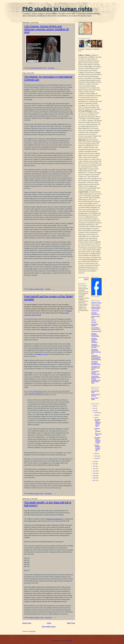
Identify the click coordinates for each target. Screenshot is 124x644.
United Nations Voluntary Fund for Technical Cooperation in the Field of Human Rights (96, 379)
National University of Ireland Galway (96, 308)
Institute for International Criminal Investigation (94, 340)
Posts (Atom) (32, 631)
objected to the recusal (48, 329)
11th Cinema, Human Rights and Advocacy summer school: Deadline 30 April (47, 29)
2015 (94, 461)
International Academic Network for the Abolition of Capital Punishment (96, 357)
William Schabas (95, 277)
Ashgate (93, 320)
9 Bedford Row (95, 311)
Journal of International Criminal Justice (95, 335)
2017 (94, 408)
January (96, 458)
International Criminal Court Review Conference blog (96, 351)
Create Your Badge (95, 297)
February (97, 456)
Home (49, 623)
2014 (94, 464)
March (96, 454)
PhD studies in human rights (57, 9)
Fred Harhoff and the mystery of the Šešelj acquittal (97, 440)
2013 (94, 466)
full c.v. (99, 109)
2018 (94, 406)
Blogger (70, 641)
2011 (94, 471)
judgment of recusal (42, 354)
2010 (94, 473)
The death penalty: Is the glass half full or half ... (97, 448)
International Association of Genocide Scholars (96, 363)
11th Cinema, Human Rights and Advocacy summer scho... (97, 423)
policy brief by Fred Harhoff (36, 393)
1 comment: (48, 289)
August (96, 415)
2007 (94, 480)
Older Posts (71, 623)
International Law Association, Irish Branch (95, 368)
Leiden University (96, 305)
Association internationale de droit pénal (95, 346)
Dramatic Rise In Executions (54, 519)
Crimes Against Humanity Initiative (96, 328)
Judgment (69, 311)
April (96, 418)
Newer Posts (27, 623)
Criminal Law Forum (96, 331)
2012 (94, 469)
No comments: (51, 68)
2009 (94, 476)
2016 (94, 411)
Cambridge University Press (95, 313)
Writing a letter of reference (95, 395)
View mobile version (49, 627)
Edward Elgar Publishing (95, 325)
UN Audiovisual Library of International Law (95, 373)
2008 (94, 478)
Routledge (94, 322)
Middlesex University (96, 303)
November (97, 413)
